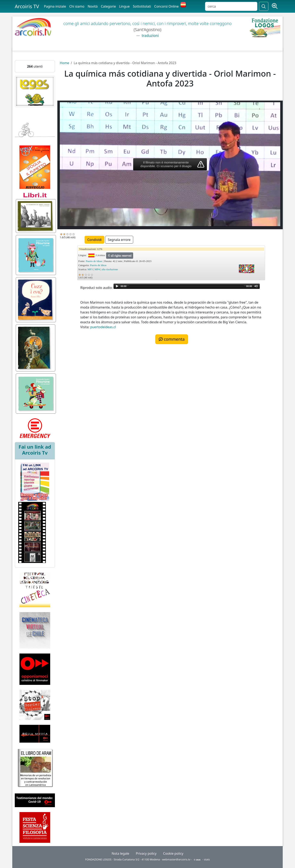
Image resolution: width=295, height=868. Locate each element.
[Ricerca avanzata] (275, 6)
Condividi (94, 240)
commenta (172, 339)
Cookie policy (173, 853)
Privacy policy (146, 853)
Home (65, 63)
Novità (93, 6)
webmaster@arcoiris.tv (176, 859)
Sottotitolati (142, 6)
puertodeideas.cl (103, 327)
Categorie (108, 6)
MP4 (97, 269)
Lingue (124, 6)
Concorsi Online (166, 6)
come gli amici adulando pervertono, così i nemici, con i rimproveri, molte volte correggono (147, 23)
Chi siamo (77, 6)
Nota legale (120, 853)
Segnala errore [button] (119, 240)
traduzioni (150, 35)
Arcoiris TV (27, 6)
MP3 (90, 269)
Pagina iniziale (55, 6)
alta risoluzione (110, 269)
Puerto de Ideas (94, 261)
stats (207, 859)
